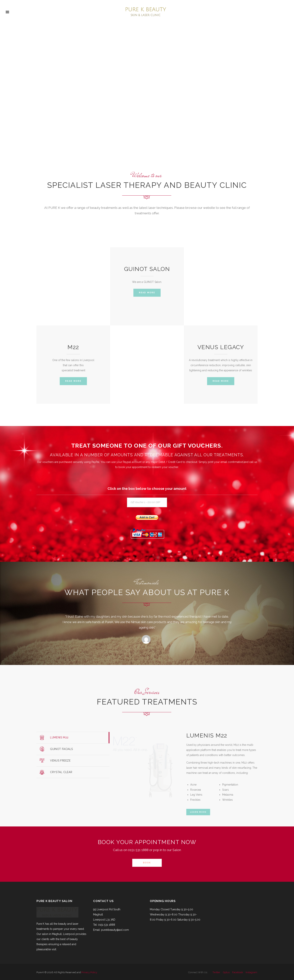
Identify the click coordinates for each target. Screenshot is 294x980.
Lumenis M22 (59, 737)
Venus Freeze (60, 761)
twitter (216, 972)
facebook (238, 972)
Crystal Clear (61, 772)
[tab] (73, 738)
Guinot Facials (62, 749)
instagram (251, 972)
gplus (226, 972)
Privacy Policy (89, 972)
